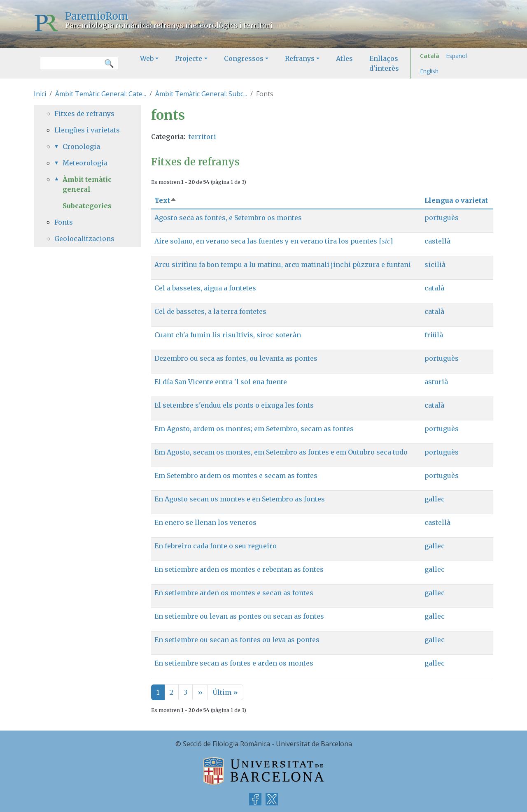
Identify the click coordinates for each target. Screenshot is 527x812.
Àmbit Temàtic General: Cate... (101, 94)
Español (456, 56)
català (434, 288)
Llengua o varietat (456, 200)
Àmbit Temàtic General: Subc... (201, 94)
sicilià (435, 264)
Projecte (189, 58)
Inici (40, 94)
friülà (434, 335)
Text (166, 200)
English (429, 71)
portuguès (442, 218)
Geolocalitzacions (84, 239)
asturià (436, 382)
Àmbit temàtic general (87, 184)
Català (430, 56)
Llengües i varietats (87, 130)
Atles (344, 58)
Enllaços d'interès (384, 63)
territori (202, 137)
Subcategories (87, 206)
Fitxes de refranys (84, 114)
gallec (435, 499)
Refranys (300, 58)
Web (147, 58)
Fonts (64, 222)
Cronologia (81, 146)
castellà (437, 241)
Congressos (244, 58)
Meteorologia (85, 163)
